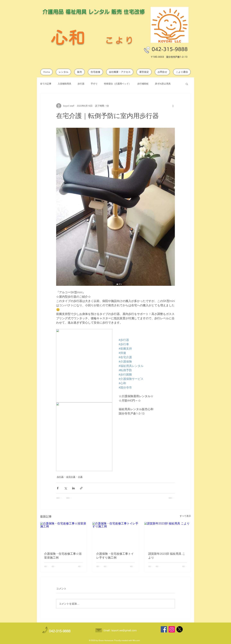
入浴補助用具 (64, 84)
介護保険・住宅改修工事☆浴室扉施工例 (63, 556)
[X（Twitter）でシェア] (66, 488)
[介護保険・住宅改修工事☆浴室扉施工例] (63, 535)
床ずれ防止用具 (163, 84)
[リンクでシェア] (81, 488)
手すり (94, 84)
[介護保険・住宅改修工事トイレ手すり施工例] (116, 535)
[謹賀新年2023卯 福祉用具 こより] (168, 535)
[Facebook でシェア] (58, 488)
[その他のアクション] (173, 106)
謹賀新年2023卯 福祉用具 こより (167, 556)
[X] (180, 629)
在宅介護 (71, 477)
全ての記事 (46, 84)
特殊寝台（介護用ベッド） (117, 84)
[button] (187, 84)
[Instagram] (172, 629)
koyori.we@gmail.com (124, 631)
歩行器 (81, 84)
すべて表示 (185, 516)
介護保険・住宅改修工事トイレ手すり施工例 (115, 556)
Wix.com (136, 640)
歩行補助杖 (143, 84)
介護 (80, 477)
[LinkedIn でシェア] (73, 488)
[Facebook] (164, 629)
